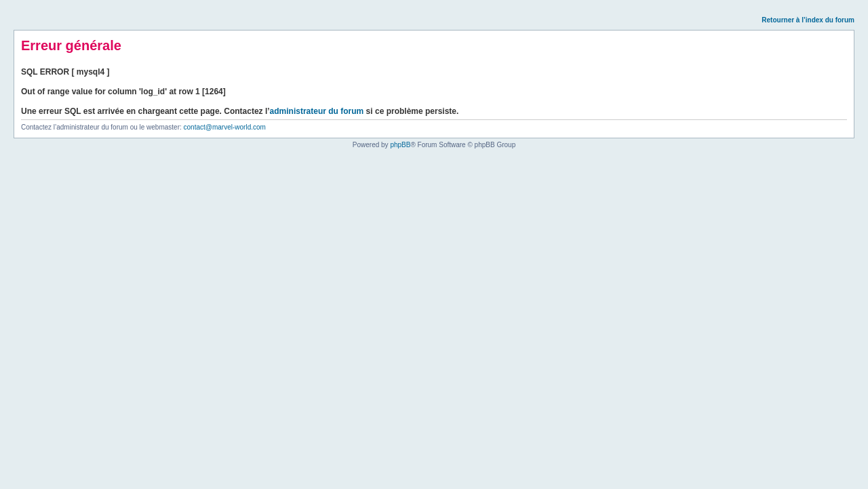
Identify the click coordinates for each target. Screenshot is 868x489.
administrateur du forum (317, 111)
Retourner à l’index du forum (808, 20)
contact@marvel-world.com (225, 127)
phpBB (400, 145)
